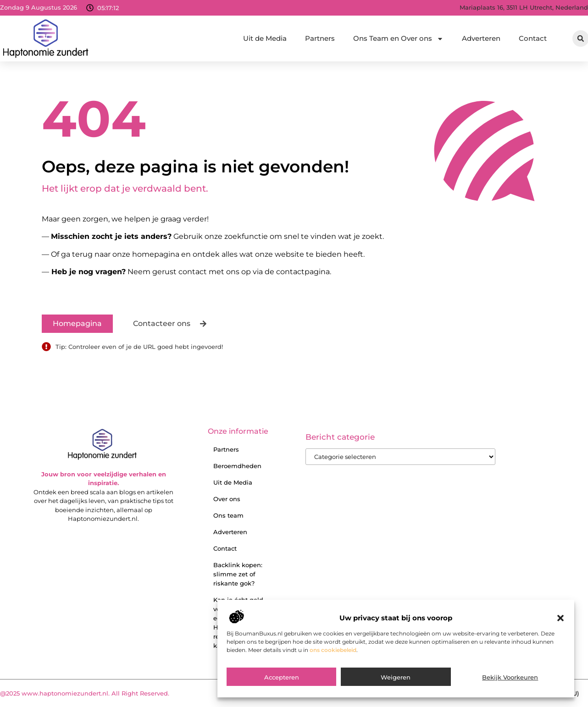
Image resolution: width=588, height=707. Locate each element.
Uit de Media (265, 38)
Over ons (227, 499)
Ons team (228, 515)
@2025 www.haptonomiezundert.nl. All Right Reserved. (85, 693)
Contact (533, 38)
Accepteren (282, 684)
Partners (320, 38)
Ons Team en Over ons (398, 39)
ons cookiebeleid (333, 656)
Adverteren (481, 38)
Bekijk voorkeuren (510, 684)
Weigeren (396, 684)
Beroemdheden (237, 466)
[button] (560, 624)
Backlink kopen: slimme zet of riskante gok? (238, 574)
